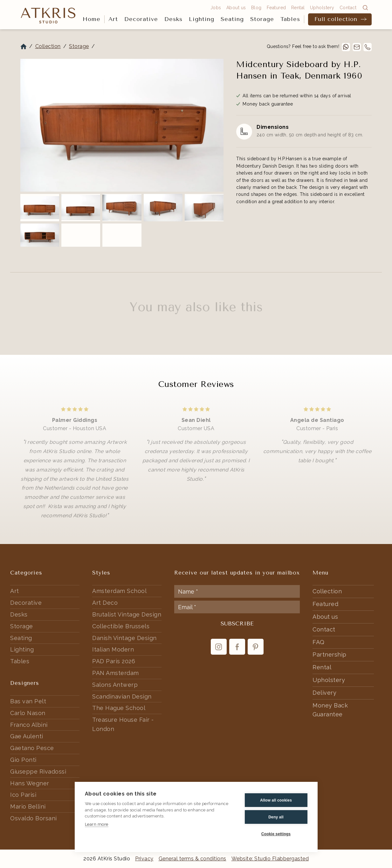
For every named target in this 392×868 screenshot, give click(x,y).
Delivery (324, 693)
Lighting (202, 19)
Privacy (144, 859)
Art (113, 19)
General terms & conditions (193, 859)
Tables (290, 19)
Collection (48, 46)
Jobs (216, 8)
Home (92, 19)
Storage (262, 19)
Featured (276, 8)
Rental (298, 8)
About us (236, 8)
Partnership (330, 654)
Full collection (336, 19)
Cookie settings (276, 834)
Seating (232, 19)
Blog (256, 8)
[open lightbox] (122, 125)
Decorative (141, 19)
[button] (113, 19)
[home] (48, 15)
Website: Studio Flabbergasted (270, 859)
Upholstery (322, 8)
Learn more (97, 824)
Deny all (276, 817)
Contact (348, 8)
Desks (173, 19)
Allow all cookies (276, 800)
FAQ (319, 642)
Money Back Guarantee (330, 710)
